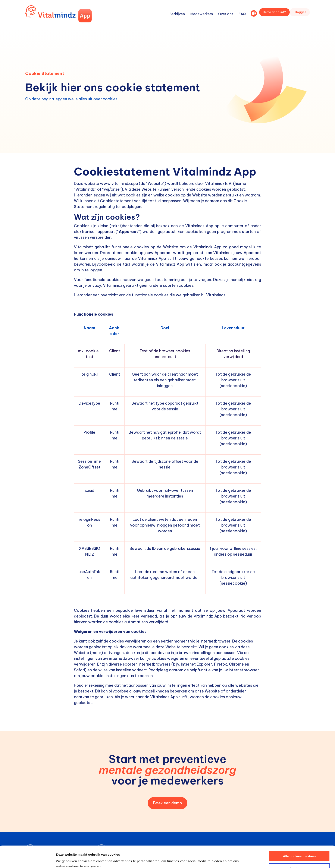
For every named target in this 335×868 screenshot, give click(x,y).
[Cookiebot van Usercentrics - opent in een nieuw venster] (28, 860)
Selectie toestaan (299, 848)
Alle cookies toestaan (299, 836)
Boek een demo (168, 803)
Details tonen (231, 860)
